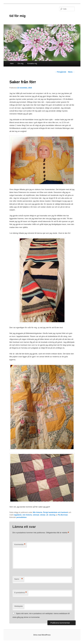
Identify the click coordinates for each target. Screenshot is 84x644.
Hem (12, 64)
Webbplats (19, 606)
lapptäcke (18, 515)
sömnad (36, 515)
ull (47, 515)
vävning (52, 515)
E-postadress (21, 593)
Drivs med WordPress (42, 635)
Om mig (20, 64)
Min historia (37, 512)
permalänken (21, 517)
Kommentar (20, 545)
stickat (43, 515)
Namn (19, 579)
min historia (27, 515)
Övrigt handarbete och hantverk (55, 512)
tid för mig (17, 16)
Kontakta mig (32, 64)
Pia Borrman (63, 515)
